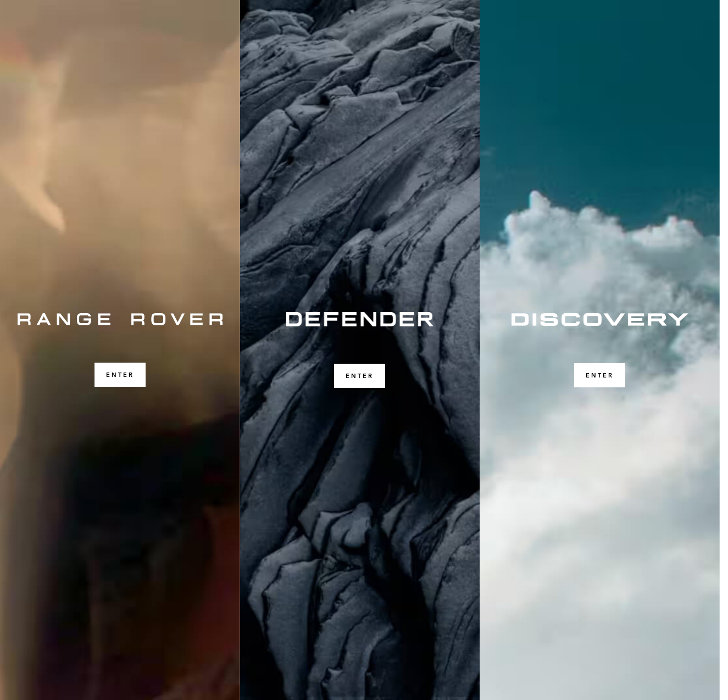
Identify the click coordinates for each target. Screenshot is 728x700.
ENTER (120, 374)
